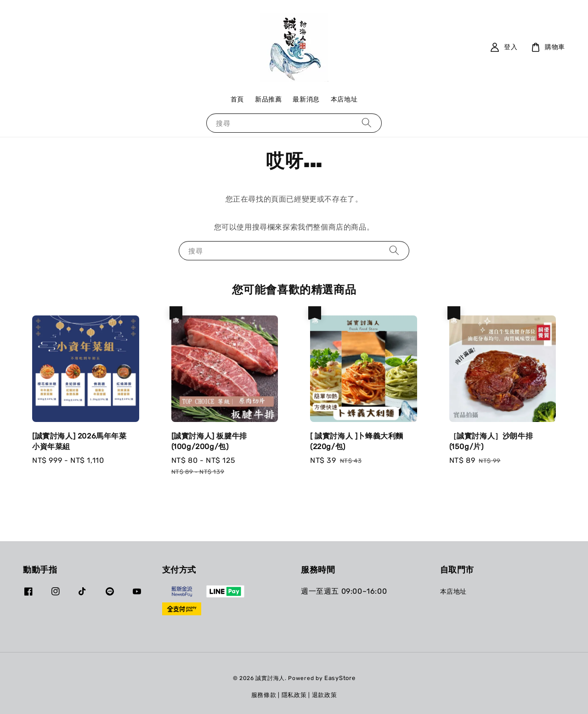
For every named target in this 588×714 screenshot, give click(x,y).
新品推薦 (268, 99)
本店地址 (344, 99)
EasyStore (340, 678)
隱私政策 (294, 695)
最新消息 (306, 99)
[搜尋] (367, 123)
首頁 (237, 99)
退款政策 (325, 695)
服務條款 (264, 695)
